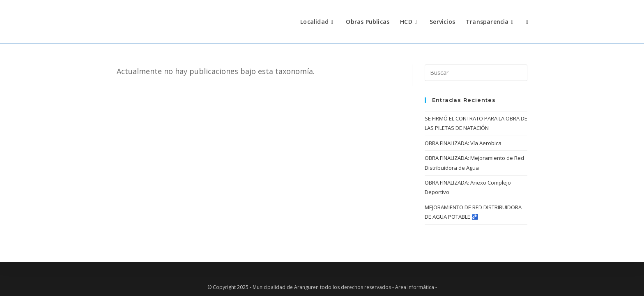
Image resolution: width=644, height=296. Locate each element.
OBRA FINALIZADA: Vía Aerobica (463, 143)
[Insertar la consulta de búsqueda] (476, 73)
